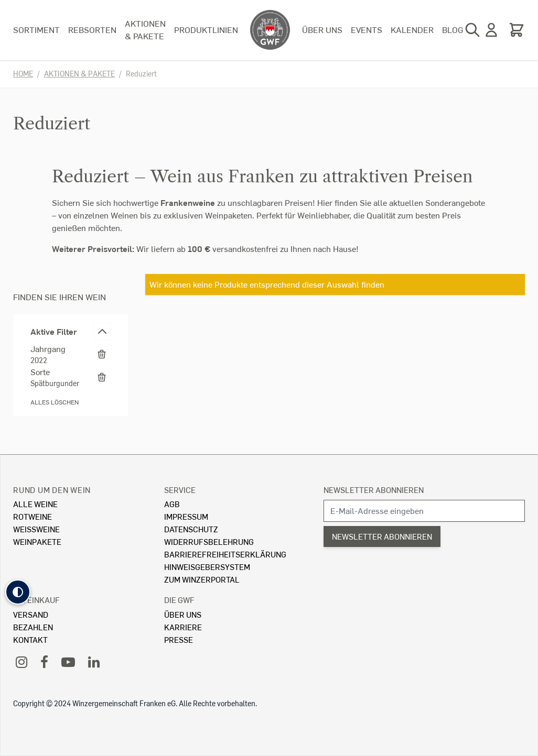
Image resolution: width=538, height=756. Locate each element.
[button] (18, 592)
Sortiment (36, 30)
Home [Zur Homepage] (23, 74)
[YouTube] (68, 661)
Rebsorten (92, 30)
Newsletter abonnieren (374, 490)
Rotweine (33, 516)
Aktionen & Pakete (145, 30)
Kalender (412, 30)
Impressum (186, 516)
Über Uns (183, 614)
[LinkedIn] (94, 661)
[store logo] (270, 30)
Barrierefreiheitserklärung (225, 554)
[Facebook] (44, 661)
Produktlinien (206, 30)
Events (367, 30)
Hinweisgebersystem (207, 567)
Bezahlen (33, 627)
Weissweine (36, 529)
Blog (453, 30)
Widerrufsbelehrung (209, 541)
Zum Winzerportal (202, 579)
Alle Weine (35, 504)
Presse (179, 639)
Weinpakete (37, 541)
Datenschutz (191, 529)
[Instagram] (21, 661)
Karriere (183, 627)
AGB (172, 504)
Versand (31, 614)
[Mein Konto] (491, 30)
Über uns (322, 30)
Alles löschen (55, 402)
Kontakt (30, 639)
